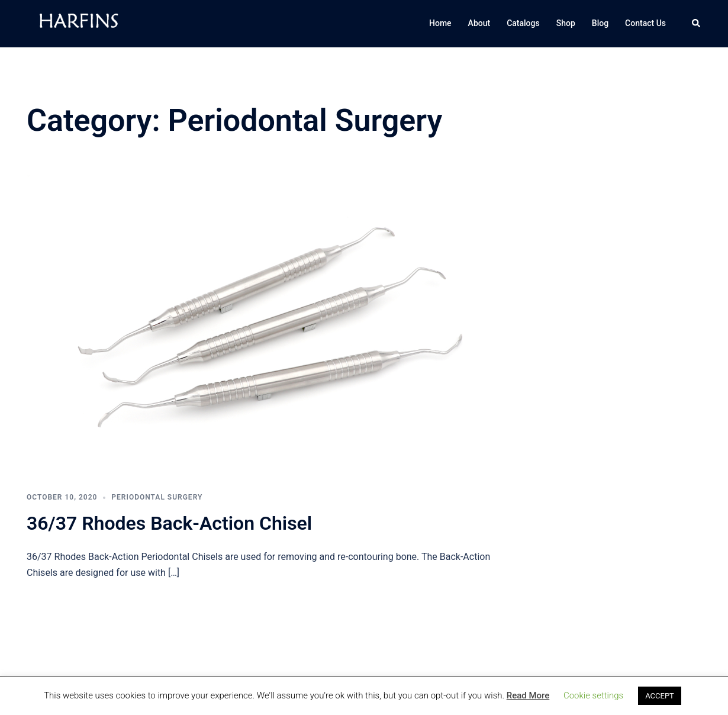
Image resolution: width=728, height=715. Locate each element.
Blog (600, 23)
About (479, 23)
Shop (566, 23)
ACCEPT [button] (660, 696)
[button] (697, 24)
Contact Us (645, 23)
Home (440, 23)
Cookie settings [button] (593, 695)
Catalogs (523, 23)
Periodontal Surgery (157, 497)
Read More (528, 695)
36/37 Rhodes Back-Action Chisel (169, 523)
